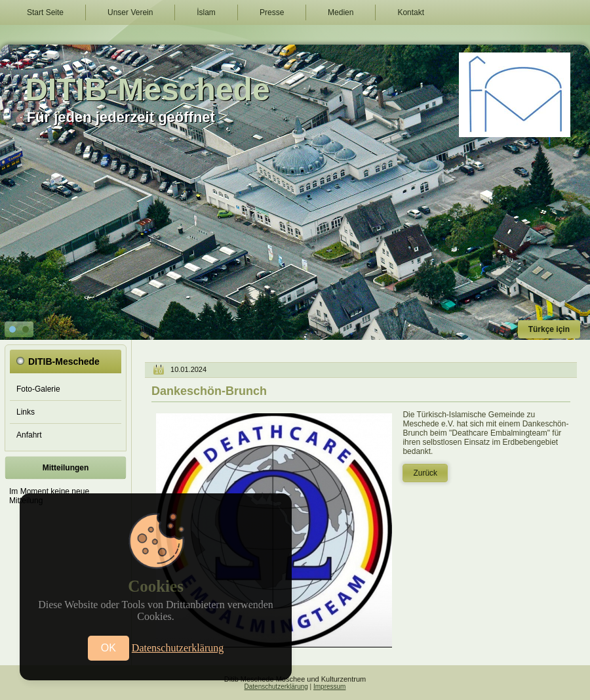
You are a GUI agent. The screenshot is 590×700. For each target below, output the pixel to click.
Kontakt (411, 12)
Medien (341, 12)
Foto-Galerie (38, 389)
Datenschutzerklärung (276, 687)
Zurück (425, 473)
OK (108, 648)
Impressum (329, 687)
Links (26, 412)
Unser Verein (130, 12)
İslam (206, 12)
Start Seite (45, 12)
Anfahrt (29, 435)
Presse (272, 12)
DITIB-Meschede (147, 90)
